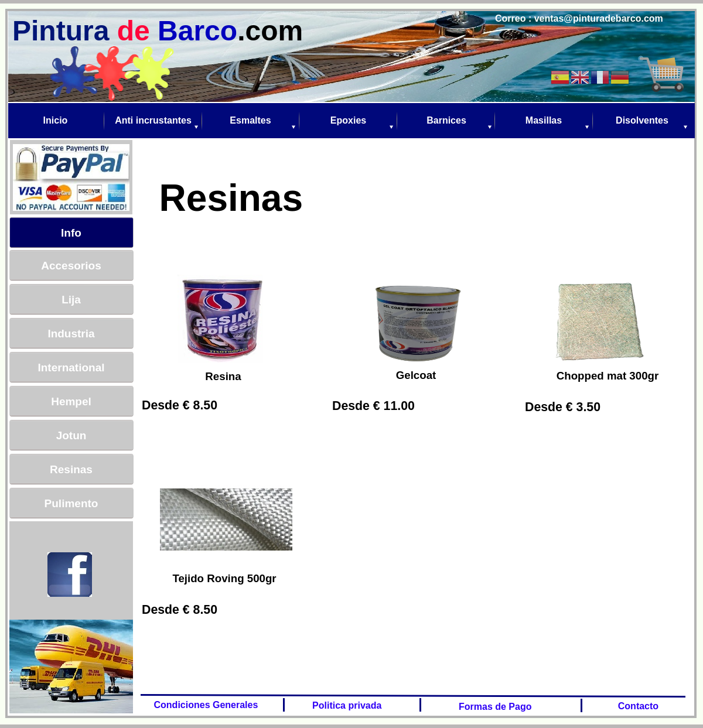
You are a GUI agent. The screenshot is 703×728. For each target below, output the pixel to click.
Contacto (636, 706)
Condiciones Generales (204, 705)
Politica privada (346, 705)
